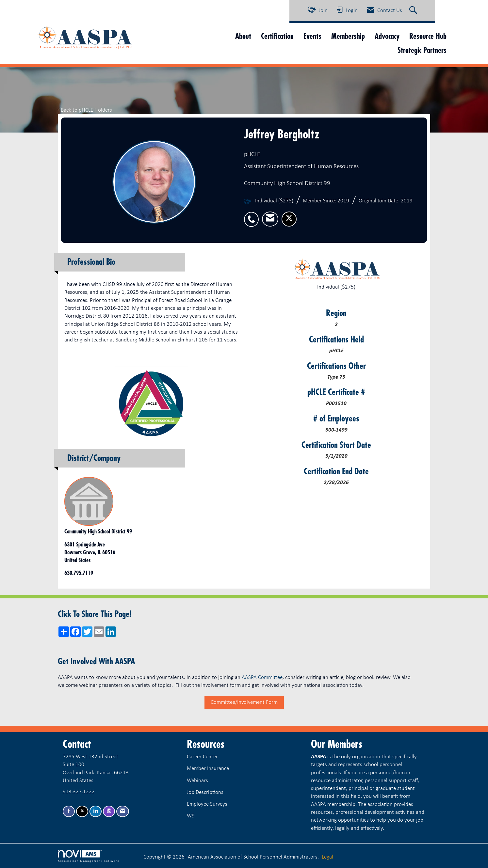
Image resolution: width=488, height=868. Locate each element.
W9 (191, 816)
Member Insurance (208, 769)
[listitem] (253, 216)
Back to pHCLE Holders (85, 110)
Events (312, 36)
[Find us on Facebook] (69, 811)
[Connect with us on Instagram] (109, 811)
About (243, 36)
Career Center (202, 757)
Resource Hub (428, 36)
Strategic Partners (422, 50)
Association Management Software (89, 856)
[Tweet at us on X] (82, 811)
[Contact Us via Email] (123, 811)
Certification (277, 36)
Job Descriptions (205, 792)
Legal (327, 857)
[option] (152, 402)
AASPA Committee (262, 678)
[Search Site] (414, 11)
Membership (348, 36)
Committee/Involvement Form (244, 702)
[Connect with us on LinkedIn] (96, 811)
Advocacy (387, 36)
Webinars (197, 781)
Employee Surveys (207, 804)
